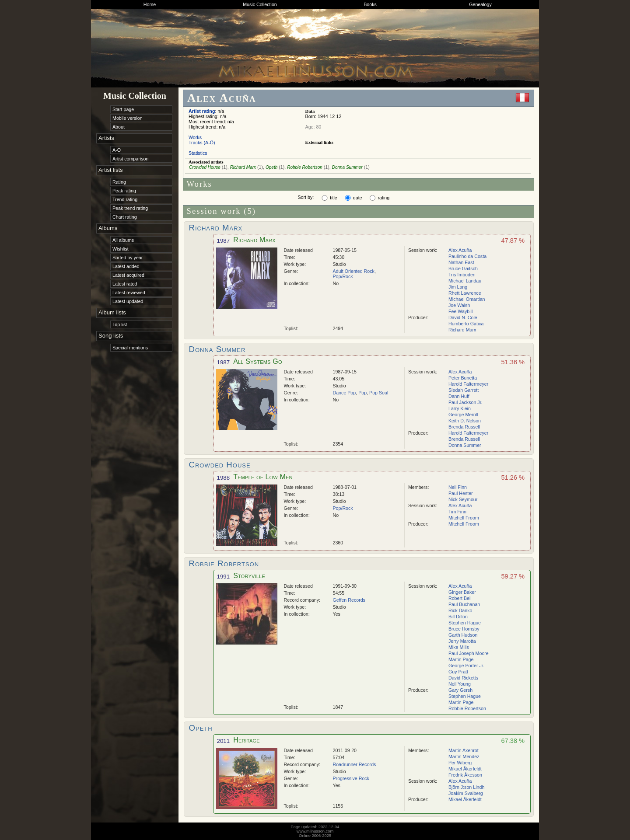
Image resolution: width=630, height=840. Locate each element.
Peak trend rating (130, 208)
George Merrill (463, 415)
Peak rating (124, 191)
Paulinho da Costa (467, 256)
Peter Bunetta (463, 378)
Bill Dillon (458, 617)
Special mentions (130, 348)
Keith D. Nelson (465, 421)
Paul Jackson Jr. (465, 402)
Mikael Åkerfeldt (465, 769)
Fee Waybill (460, 311)
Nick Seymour (463, 499)
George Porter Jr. (466, 666)
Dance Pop (345, 393)
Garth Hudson (463, 635)
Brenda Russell (464, 427)
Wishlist (121, 249)
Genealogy (480, 4)
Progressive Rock (351, 778)
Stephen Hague (465, 623)
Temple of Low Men (263, 477)
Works (195, 137)
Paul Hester (461, 493)
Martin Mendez (464, 756)
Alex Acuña (460, 250)
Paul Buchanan (464, 604)
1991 (224, 577)
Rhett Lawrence (465, 293)
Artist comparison (130, 159)
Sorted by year (128, 258)
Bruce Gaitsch (463, 268)
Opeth (271, 167)
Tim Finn (457, 512)
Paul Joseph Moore (469, 653)
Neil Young (460, 684)
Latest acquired (128, 275)
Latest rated (125, 284)
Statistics (198, 153)
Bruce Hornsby (464, 629)
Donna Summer (347, 167)
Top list (120, 324)
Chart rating (125, 217)
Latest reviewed (129, 293)
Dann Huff (459, 396)
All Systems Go (258, 361)
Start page (123, 109)
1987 (224, 241)
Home (150, 4)
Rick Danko (460, 610)
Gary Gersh (460, 690)
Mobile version (128, 118)
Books (370, 4)
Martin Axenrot (464, 750)
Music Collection (260, 4)
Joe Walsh (459, 305)
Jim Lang (458, 287)
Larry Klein (460, 408)
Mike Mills (459, 647)
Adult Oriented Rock (354, 271)
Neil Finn (458, 487)
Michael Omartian (467, 299)
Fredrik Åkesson (465, 775)
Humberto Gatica (466, 324)
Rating (119, 182)
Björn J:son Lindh (466, 787)
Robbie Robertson (305, 167)
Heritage (247, 740)
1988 (224, 478)
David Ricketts (463, 678)
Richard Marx (243, 167)
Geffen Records (349, 600)
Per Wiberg (460, 763)
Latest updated (128, 301)
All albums (123, 240)
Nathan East (461, 262)
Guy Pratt (458, 672)
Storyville (249, 576)
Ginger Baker (462, 592)
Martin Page (461, 659)
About (119, 127)
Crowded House (205, 167)
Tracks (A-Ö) (202, 143)
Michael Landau (465, 281)
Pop (362, 393)
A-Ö (117, 150)
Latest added (126, 266)
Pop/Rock (343, 276)
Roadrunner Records (355, 764)
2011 (224, 741)
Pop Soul (379, 393)
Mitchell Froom (464, 518)
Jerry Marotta (462, 641)
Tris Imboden (462, 275)
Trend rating (125, 199)
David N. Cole (463, 317)
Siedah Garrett (464, 390)
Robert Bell (460, 598)
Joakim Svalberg (466, 793)
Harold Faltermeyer (468, 384)
